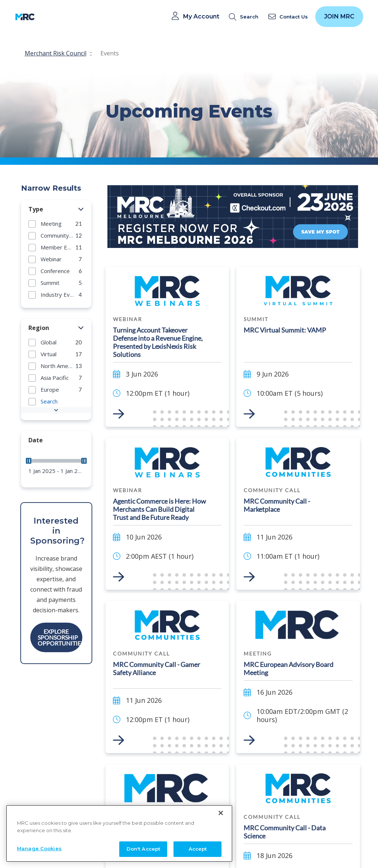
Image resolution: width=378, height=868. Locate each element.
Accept (198, 859)
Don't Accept (144, 859)
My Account (201, 17)
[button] (81, 210)
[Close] (221, 823)
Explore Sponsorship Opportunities (60, 637)
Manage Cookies (39, 859)
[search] (245, 17)
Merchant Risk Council (56, 53)
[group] (56, 224)
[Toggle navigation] (45, 17)
